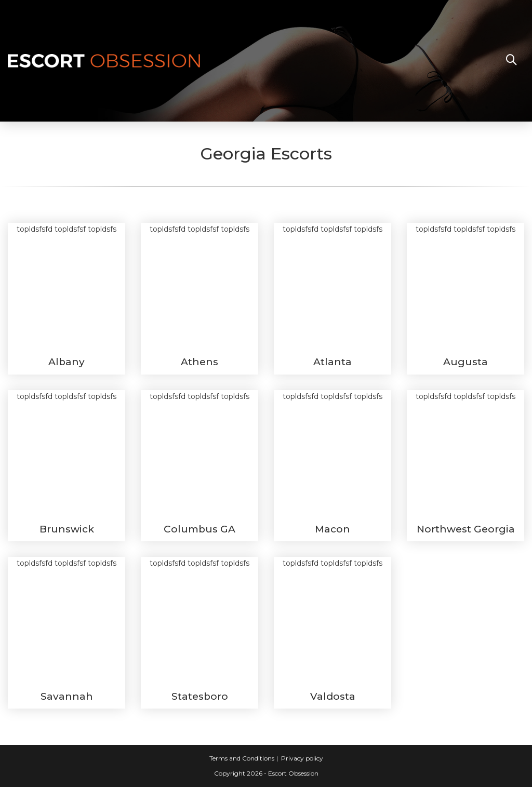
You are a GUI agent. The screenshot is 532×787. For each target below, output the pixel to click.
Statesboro (200, 696)
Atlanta (332, 362)
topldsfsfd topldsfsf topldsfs (66, 287)
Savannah (67, 696)
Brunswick (67, 529)
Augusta (465, 362)
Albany (66, 362)
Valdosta (333, 696)
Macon (332, 529)
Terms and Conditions (242, 758)
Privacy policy (302, 758)
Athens (199, 362)
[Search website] (511, 61)
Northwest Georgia (466, 529)
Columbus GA (199, 529)
